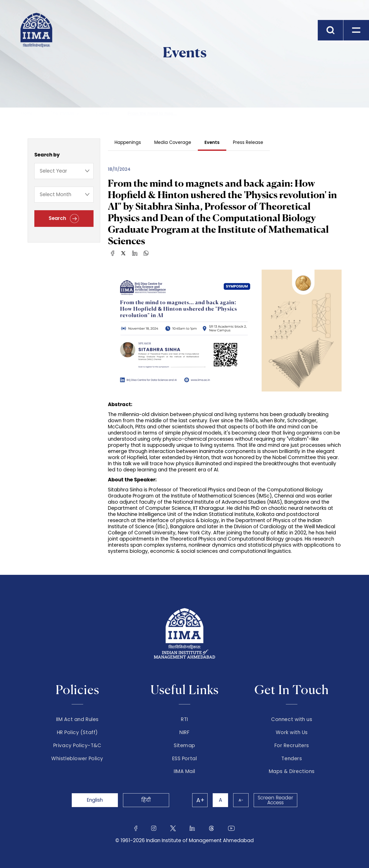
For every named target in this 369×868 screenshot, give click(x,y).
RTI (184, 719)
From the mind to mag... (152, 113)
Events (103, 113)
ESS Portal (184, 759)
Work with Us (292, 733)
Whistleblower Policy (77, 759)
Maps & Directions (292, 771)
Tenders (292, 759)
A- (241, 800)
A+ (200, 800)
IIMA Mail (184, 771)
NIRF (184, 733)
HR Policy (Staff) (77, 733)
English (95, 800)
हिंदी (146, 800)
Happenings (128, 142)
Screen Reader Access (275, 800)
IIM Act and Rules (77, 719)
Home (27, 113)
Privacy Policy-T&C (77, 746)
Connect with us (292, 719)
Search (64, 219)
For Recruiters (292, 746)
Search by (47, 155)
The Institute (63, 113)
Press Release (248, 142)
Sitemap (184, 746)
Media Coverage (173, 142)
